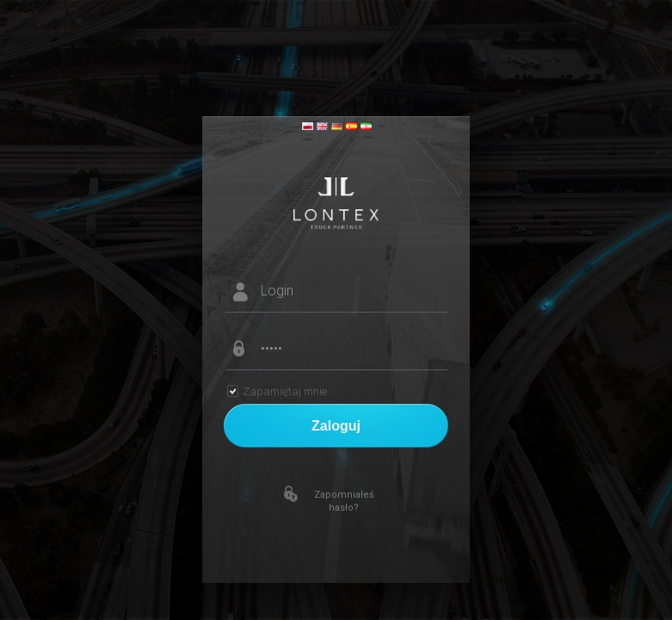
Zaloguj (336, 426)
